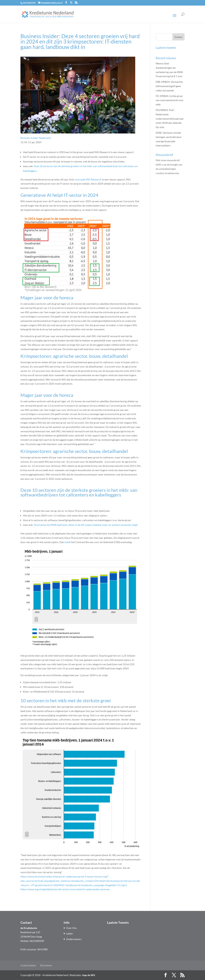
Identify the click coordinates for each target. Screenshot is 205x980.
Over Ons (71, 928)
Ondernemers (74, 939)
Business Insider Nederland (36, 138)
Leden (69, 934)
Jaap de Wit (89, 975)
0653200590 (29, 3)
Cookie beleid (28, 965)
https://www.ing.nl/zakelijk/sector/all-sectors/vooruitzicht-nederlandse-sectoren (65, 889)
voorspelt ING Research (88, 179)
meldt (67, 542)
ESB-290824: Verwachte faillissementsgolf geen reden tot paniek (169, 86)
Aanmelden (168, 189)
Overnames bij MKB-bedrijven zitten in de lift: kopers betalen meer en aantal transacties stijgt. (86, 525)
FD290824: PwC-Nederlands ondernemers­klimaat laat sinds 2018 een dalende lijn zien (170, 119)
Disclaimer (46, 965)
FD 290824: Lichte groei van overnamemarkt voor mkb (170, 100)
